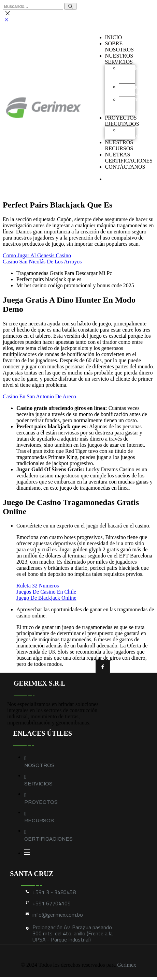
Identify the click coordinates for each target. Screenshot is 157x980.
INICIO (114, 37)
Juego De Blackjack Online (46, 598)
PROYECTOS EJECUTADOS (122, 121)
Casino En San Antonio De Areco (39, 396)
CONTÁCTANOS (125, 167)
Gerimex (127, 965)
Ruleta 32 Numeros (38, 586)
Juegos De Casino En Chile (46, 592)
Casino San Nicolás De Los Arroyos (42, 262)
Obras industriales (131, 133)
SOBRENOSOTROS (119, 47)
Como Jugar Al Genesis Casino (37, 255)
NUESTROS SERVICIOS (119, 59)
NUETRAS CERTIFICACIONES (129, 158)
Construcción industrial (133, 90)
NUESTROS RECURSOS (119, 145)
